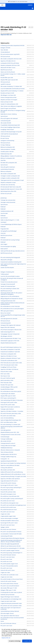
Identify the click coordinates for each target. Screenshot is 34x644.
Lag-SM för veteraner (6, 84)
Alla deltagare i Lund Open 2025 (8, 95)
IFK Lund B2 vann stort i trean (8, 501)
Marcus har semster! (6, 313)
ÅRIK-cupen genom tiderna (7, 311)
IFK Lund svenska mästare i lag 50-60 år (10, 54)
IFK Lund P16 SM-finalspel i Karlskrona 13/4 (11, 347)
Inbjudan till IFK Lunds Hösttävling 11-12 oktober (12, 91)
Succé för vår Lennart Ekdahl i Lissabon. (10, 276)
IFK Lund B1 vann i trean (6, 568)
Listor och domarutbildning (7, 418)
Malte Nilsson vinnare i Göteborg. (9, 114)
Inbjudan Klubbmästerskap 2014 (8, 343)
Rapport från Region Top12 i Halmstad (10, 597)
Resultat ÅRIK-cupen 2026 (7, 78)
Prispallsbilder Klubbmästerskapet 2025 (10, 125)
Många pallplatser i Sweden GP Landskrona (11, 156)
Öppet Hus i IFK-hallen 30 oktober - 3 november (12, 411)
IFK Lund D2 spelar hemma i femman (9, 584)
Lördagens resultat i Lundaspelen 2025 (10, 178)
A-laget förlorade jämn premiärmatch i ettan (11, 603)
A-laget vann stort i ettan (7, 577)
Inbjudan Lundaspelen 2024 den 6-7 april (10, 358)
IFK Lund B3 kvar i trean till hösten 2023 (10, 496)
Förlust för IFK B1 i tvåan (6, 372)
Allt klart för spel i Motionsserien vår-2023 (11, 546)
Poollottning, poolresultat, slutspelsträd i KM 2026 (12, 45)
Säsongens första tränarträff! (8, 284)
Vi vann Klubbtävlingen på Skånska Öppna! (11, 224)
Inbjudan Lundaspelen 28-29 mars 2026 (10, 65)
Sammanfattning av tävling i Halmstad (10, 611)
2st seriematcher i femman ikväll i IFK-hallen (11, 534)
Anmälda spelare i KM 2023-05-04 (9, 454)
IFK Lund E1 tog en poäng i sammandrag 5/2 (11, 487)
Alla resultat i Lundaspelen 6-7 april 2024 (10, 349)
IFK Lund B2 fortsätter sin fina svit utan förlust (12, 579)
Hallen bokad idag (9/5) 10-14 (8, 332)
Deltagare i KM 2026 (5, 48)
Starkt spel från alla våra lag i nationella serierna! (13, 251)
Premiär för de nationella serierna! (9, 282)
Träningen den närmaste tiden (8, 200)
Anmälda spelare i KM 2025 (7, 152)
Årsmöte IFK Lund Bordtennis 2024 (9, 361)
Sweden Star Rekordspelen (7, 267)
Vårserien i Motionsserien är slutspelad (10, 450)
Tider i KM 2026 (4, 50)
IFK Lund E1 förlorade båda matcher (9, 566)
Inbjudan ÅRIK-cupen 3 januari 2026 (9, 80)
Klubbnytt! (3, 207)
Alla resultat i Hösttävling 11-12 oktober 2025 (11, 86)
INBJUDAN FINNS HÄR (6, 35)
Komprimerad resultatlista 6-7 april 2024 (10, 352)
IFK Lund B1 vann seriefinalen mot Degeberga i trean (13, 505)
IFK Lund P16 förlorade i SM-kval (8, 623)
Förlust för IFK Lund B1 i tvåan (8, 405)
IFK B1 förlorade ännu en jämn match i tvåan (11, 363)
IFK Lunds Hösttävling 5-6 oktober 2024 (10, 289)
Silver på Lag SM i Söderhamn (8, 167)
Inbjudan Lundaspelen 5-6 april (8, 182)
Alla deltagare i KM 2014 (6, 336)
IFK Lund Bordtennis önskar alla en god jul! (11, 391)
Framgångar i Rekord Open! (7, 129)
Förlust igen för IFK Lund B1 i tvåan (9, 402)
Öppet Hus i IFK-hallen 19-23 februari (9, 369)
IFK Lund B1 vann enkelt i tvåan (8, 416)
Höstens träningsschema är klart (9, 97)
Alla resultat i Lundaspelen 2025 (8, 174)
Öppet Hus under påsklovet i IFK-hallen (10, 465)
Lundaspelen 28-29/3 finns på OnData (10, 63)
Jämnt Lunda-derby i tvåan (7, 380)
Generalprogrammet (6, 430)
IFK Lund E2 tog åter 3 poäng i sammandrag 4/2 (12, 499)
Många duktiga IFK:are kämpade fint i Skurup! (12, 299)
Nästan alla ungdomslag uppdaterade (10, 544)
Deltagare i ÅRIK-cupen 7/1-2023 (8, 590)
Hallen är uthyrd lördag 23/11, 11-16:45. (10, 220)
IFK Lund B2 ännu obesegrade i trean (10, 503)
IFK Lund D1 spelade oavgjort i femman (10, 550)
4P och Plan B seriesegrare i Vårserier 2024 (11, 330)
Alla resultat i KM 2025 (6, 123)
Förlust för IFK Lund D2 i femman (8, 483)
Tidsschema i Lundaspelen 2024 (8, 354)
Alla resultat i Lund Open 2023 (8, 470)
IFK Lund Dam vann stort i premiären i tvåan (11, 606)
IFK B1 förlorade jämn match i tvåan (9, 365)
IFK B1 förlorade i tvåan (6, 383)
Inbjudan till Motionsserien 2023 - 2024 (10, 432)
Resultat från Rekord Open (7, 389)
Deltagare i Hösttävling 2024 (7, 272)
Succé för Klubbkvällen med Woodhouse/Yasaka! (13, 89)
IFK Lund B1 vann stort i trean (8, 512)
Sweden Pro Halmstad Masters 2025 (9, 104)
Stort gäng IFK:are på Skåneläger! (9, 231)
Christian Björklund (5, 52)
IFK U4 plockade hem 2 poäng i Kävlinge (10, 240)
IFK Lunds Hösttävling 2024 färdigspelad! (10, 257)
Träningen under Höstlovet (7, 409)
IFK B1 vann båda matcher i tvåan (9, 422)
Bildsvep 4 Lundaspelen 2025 (8, 147)
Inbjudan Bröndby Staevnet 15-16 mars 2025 (11, 189)
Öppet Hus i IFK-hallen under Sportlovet (10, 479)
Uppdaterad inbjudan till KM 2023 (9, 461)
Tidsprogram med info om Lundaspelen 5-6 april (12, 180)
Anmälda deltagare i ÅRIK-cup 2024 (9, 387)
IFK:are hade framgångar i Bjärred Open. (10, 127)
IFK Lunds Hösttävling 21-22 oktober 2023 (13, 28)
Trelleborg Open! (5, 274)
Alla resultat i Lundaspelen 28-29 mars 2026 (11, 59)
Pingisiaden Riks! (5, 229)
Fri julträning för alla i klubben (8, 394)
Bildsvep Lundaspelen (6, 171)
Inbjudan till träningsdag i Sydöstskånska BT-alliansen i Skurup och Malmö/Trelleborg (11, 541)
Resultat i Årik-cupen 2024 (7, 385)
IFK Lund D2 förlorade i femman (8, 555)
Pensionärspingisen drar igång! (8, 246)
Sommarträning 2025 (6, 121)
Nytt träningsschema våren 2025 (8, 191)
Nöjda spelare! (4, 249)
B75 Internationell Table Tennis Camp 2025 (11, 187)
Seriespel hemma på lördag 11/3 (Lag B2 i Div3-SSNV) (13, 476)
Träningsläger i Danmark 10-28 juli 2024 (10, 334)
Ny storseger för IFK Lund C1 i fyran (9, 485)
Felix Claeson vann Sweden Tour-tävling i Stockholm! (13, 463)
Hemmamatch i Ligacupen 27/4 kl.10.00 (10, 341)
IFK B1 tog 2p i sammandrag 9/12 (8, 398)
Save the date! (4, 213)
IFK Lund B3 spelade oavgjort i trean (9, 564)
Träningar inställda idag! (6, 439)
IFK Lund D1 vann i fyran (6, 626)
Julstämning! (4, 198)
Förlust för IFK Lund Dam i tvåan (8, 492)
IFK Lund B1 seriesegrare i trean (8, 494)
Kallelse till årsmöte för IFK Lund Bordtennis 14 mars (13, 474)
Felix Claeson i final (5, 376)
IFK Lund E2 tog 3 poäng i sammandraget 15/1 (11, 553)
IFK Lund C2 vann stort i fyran (8, 525)
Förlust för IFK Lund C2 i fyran (8, 570)
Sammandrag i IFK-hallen (7, 536)
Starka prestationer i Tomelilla (8, 149)
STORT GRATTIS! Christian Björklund (9, 134)
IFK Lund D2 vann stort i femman (8, 529)
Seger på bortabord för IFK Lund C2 (9, 481)
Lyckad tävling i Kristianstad (7, 169)
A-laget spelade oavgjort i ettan (8, 516)
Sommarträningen (5, 437)
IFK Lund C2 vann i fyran (6, 559)
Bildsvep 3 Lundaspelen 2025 (8, 158)
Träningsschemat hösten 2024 (8, 301)
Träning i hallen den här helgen (8, 446)
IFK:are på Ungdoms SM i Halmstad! (9, 118)
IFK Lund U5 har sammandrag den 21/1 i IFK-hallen (13, 548)
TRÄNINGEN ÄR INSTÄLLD (7, 448)
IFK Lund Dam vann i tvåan (7, 490)
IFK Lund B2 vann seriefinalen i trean (9, 575)
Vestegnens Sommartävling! (7, 141)
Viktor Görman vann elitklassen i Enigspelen (11, 106)
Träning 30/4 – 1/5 (5, 459)
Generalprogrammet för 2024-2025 (9, 319)
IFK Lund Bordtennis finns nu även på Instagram (12, 309)
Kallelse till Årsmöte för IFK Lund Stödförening (12, 472)
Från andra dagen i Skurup (7, 613)
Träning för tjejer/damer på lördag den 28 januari (12, 538)
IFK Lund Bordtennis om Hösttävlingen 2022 (11, 599)
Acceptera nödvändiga (15, 641)
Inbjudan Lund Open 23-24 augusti (9, 100)
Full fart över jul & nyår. (6, 193)
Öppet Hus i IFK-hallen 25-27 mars (9, 356)
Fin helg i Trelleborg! (5, 145)
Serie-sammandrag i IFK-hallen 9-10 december (12, 400)
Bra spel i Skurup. (5, 138)
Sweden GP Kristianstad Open (8, 286)
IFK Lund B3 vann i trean (6, 561)
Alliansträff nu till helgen (6, 260)
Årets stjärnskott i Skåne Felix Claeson (10, 616)
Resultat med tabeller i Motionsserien (10, 521)
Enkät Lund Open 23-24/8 (7, 102)
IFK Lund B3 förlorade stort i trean (9, 510)
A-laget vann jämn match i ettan (8, 601)
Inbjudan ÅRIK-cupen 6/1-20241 (8, 396)
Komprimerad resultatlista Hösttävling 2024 (11, 262)
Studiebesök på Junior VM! (7, 211)
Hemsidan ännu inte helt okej (8, 185)
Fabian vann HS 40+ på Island (8, 72)
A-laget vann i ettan (5, 514)
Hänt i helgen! (4, 244)
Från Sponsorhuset (5, 57)
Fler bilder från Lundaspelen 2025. (9, 163)
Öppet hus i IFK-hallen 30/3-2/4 (8, 61)
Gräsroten (3, 233)
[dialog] (17, 635)
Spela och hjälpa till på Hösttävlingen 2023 (11, 420)
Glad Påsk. (3, 160)
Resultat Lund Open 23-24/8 (7, 93)
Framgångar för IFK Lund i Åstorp (8, 367)
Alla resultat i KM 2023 (6, 441)
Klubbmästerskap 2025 (6, 154)
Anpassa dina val (6, 638)
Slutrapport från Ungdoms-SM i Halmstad (11, 325)
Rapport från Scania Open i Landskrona (10, 407)
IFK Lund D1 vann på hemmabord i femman (11, 532)
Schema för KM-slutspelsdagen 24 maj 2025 (11, 132)
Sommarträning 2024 (6, 323)
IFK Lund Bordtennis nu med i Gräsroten (10, 306)
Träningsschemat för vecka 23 (8, 443)
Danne (2, 621)
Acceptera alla (27, 641)
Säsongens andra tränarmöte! (8, 202)
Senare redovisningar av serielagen (9, 518)
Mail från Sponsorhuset (6, 235)
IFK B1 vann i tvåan (5, 374)
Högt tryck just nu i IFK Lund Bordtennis (10, 296)
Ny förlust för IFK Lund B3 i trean (8, 507)
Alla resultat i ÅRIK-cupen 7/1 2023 (9, 588)
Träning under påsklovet (7, 468)
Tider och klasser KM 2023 (7, 452)
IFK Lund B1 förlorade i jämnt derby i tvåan (11, 413)
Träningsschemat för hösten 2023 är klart (11, 435)
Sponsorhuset (4, 116)
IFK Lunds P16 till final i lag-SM (8, 378)
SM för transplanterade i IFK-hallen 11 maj (11, 338)
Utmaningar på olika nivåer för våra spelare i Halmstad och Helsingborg (11, 294)
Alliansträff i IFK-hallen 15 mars (8, 68)
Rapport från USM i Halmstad (8, 327)
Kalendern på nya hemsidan (8, 595)
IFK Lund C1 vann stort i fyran (8, 557)
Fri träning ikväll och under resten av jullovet (11, 592)
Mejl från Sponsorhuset (6, 70)
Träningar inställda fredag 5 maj (8, 457)
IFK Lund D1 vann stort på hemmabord (10, 586)
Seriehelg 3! (3, 222)
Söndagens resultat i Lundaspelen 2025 (10, 176)
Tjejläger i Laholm (5, 527)
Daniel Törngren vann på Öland (8, 108)
